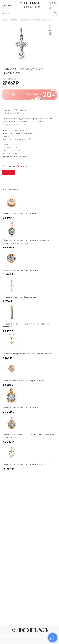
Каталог (14, 20)
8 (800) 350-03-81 (31, 7)
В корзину (9, 172)
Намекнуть (24, 166)
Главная (5, 20)
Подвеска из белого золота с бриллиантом (36, 20)
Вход (54, 3)
